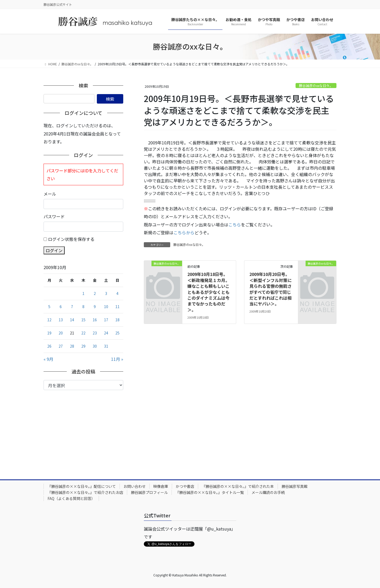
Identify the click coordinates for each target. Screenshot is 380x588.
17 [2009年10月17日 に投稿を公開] (106, 320)
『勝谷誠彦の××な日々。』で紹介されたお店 (85, 492)
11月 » (117, 359)
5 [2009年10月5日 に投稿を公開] (49, 307)
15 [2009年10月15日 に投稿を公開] (83, 320)
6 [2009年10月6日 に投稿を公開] (61, 307)
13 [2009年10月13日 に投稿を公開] (61, 320)
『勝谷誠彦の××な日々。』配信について (82, 486)
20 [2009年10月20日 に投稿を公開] (61, 333)
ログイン (54, 250)
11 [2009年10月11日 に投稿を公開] (117, 307)
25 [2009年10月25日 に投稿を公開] (117, 333)
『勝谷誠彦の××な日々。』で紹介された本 (238, 486)
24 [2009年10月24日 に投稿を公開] (106, 333)
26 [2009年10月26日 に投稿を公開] (49, 346)
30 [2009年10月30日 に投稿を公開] (95, 346)
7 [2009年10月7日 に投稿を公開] (72, 307)
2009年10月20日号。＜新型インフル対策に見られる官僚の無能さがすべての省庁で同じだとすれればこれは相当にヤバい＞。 (270, 289)
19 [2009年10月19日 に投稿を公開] (49, 333)
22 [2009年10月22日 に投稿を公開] (83, 333)
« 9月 (48, 359)
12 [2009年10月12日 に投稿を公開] (49, 320)
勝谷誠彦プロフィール (149, 492)
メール (50, 194)
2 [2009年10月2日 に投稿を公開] (95, 293)
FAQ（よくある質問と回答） (71, 498)
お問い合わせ (135, 486)
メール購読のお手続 (268, 492)
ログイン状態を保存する (71, 239)
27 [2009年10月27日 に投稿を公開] (61, 346)
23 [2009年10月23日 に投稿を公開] (95, 333)
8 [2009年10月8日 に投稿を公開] (83, 307)
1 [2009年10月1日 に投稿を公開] (83, 293)
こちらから (184, 232)
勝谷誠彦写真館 (294, 486)
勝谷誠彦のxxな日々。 (316, 86)
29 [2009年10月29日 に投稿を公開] (83, 346)
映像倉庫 (161, 486)
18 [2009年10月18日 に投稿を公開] (117, 320)
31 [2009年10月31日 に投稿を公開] (106, 346)
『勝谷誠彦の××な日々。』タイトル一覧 (210, 492)
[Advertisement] (83, 430)
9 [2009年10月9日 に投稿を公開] (95, 307)
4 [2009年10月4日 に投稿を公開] (117, 293)
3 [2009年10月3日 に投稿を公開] (106, 293)
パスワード (54, 216)
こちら (235, 225)
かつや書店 (185, 486)
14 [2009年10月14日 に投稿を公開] (72, 320)
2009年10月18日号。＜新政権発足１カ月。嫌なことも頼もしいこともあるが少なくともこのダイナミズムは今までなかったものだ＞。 (208, 292)
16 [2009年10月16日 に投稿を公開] (95, 320)
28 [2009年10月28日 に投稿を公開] (72, 346)
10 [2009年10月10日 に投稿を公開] (106, 307)
